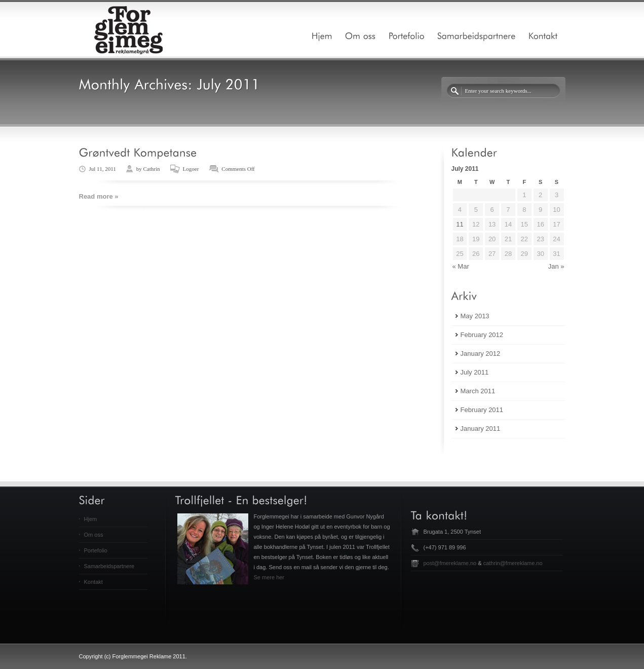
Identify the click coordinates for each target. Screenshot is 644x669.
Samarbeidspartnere (109, 566)
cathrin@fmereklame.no (513, 563)
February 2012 (482, 335)
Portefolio (96, 550)
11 (460, 224)
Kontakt (93, 582)
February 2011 (482, 410)
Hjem (91, 519)
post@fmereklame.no (450, 563)
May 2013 (475, 316)
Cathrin (152, 169)
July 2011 (475, 372)
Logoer (191, 169)
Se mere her (269, 577)
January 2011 (481, 429)
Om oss (94, 535)
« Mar (461, 266)
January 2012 (481, 354)
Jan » (556, 266)
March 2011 (478, 391)
